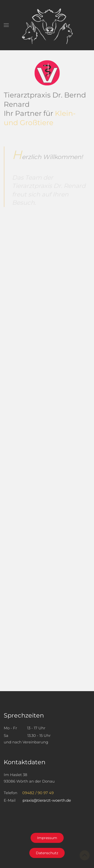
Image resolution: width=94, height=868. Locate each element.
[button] (6, 25)
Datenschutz (47, 853)
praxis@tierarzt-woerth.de (47, 800)
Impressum (47, 838)
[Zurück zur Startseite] (47, 25)
